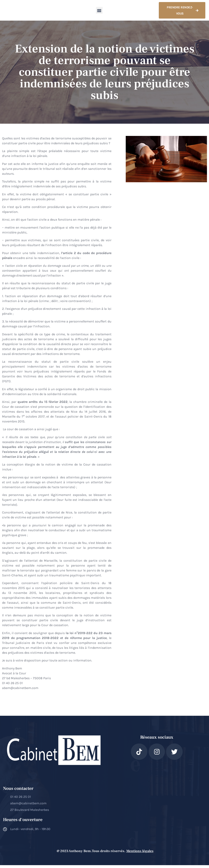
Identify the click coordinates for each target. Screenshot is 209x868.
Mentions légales (140, 854)
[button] (99, 12)
